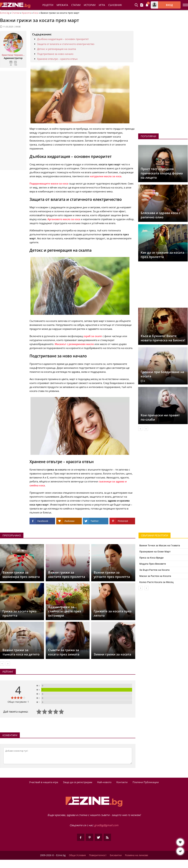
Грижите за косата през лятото (113, 613)
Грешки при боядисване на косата (162, 374)
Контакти (122, 782)
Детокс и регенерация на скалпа (56, 49)
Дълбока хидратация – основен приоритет (63, 39)
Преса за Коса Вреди (151, 558)
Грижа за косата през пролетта (19, 613)
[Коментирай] (68, 756)
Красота (26, 13)
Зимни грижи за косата (112, 654)
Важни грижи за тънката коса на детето (21, 652)
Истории (90, 5)
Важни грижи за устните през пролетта (112, 575)
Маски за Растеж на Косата (155, 576)
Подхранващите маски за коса (49, 183)
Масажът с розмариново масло (74, 344)
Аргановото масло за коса (64, 219)
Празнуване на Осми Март (155, 552)
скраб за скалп (93, 336)
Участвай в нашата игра (44, 782)
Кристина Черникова (13, 55)
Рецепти (48, 5)
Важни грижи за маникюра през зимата (21, 575)
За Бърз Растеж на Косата (154, 570)
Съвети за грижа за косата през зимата (64, 652)
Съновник (115, 5)
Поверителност (98, 855)
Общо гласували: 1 (18, 702)
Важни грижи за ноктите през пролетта (67, 575)
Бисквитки (116, 855)
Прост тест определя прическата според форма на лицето (162, 173)
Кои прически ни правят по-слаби (160, 417)
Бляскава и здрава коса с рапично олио (160, 215)
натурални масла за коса (106, 176)
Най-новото (104, 782)
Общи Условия (77, 855)
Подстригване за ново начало (55, 54)
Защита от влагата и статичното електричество (66, 44)
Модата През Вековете (153, 564)
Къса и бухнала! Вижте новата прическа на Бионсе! (163, 338)
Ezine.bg (5, 13)
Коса (36, 13)
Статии (76, 5)
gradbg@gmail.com (106, 825)
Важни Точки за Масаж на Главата (160, 545)
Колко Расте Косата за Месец (156, 582)
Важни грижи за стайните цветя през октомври (65, 611)
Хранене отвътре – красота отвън (57, 59)
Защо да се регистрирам (78, 782)
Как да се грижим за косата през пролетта (162, 255)
